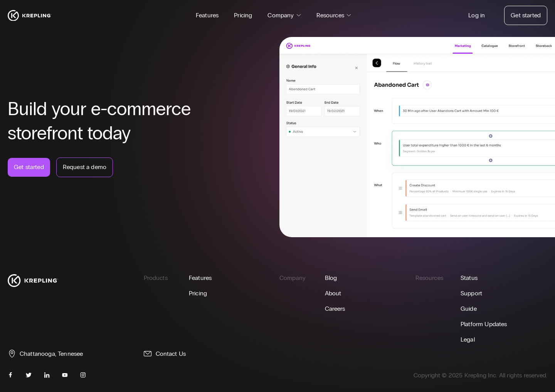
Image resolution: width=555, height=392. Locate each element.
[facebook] (11, 375)
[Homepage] (30, 16)
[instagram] (83, 375)
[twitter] (29, 375)
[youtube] (65, 375)
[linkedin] (47, 375)
